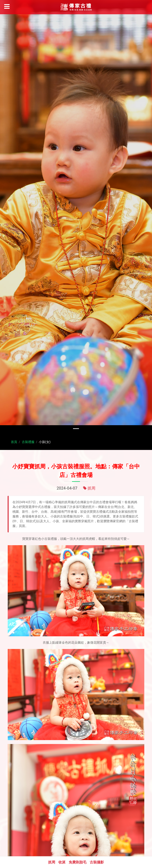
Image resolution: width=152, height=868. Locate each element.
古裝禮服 (28, 442)
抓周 (91, 490)
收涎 (62, 862)
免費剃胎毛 (78, 862)
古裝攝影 (97, 862)
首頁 (14, 442)
